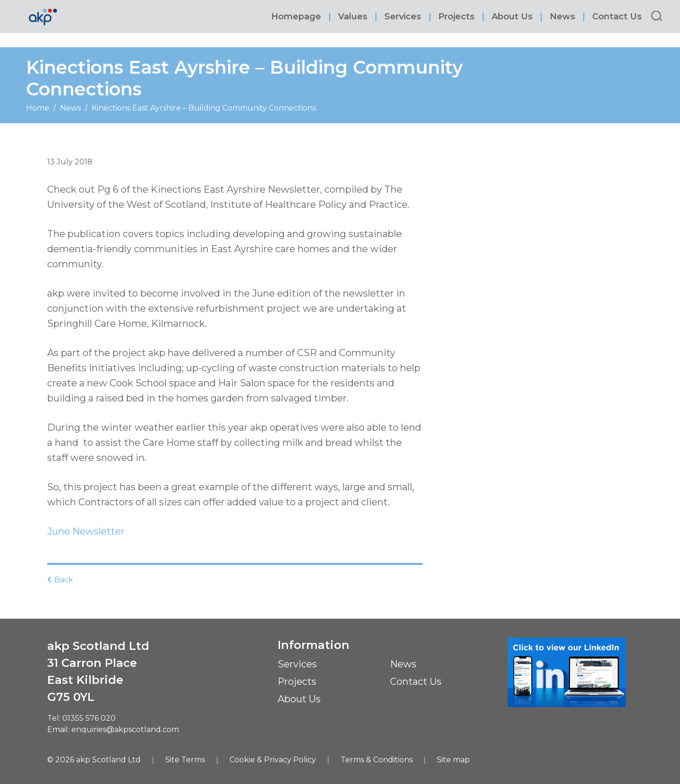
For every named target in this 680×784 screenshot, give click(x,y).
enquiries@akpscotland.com (125, 729)
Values (354, 17)
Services (404, 17)
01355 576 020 (89, 718)
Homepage (297, 17)
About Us (514, 17)
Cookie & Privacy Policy (273, 759)
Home (38, 108)
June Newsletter (86, 531)
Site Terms (185, 759)
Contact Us (618, 17)
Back (60, 579)
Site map (454, 759)
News (564, 17)
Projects (458, 17)
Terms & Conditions (377, 759)
